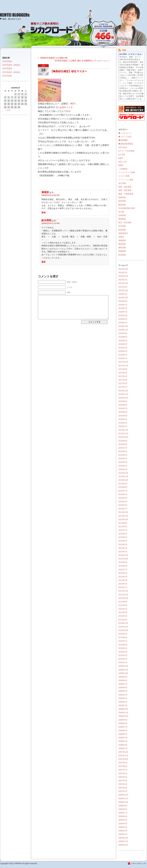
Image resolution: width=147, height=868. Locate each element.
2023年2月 (123, 273)
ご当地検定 (123, 169)
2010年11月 (123, 627)
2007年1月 (123, 791)
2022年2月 (123, 280)
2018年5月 (123, 344)
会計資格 (122, 183)
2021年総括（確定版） (12, 72)
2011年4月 (123, 620)
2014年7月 (123, 491)
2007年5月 (123, 777)
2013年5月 (123, 537)
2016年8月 (123, 405)
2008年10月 (123, 716)
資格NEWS (123, 233)
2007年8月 (123, 766)
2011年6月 (123, 612)
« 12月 (8, 110)
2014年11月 (123, 477)
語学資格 (122, 226)
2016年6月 (123, 412)
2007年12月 (123, 752)
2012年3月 (123, 580)
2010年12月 (123, 623)
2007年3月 (123, 784)
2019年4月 (123, 312)
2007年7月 (123, 770)
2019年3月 (123, 316)
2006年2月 (123, 831)
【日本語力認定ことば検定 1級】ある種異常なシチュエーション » (82, 61)
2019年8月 (123, 301)
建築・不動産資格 (126, 194)
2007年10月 (123, 759)
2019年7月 (123, 305)
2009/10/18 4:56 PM (51, 195)
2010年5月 (123, 648)
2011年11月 (123, 595)
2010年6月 (123, 645)
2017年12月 (123, 362)
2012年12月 (123, 555)
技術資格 (122, 201)
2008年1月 (123, 748)
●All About (123, 147)
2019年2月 (123, 319)
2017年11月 (123, 366)
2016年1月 (123, 426)
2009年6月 (123, 688)
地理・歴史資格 (125, 190)
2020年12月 (123, 291)
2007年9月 (123, 763)
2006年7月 (123, 813)
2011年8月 (123, 605)
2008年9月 (123, 720)
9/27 (73, 104)
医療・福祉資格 (125, 187)
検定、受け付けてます (12, 19)
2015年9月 (123, 441)
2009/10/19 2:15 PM (51, 223)
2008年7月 (123, 727)
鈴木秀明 (46, 220)
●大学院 (122, 155)
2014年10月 (123, 480)
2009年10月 (123, 673)
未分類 (121, 212)
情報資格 (122, 197)
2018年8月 (123, 337)
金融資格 (122, 251)
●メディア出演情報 (126, 151)
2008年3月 (123, 741)
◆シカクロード (125, 133)
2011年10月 (123, 598)
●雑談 (121, 165)
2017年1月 (123, 387)
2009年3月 (123, 698)
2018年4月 (123, 348)
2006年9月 (123, 806)
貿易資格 (122, 230)
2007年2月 (123, 788)
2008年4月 (123, 738)
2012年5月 (123, 573)
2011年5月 (123, 616)
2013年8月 (123, 527)
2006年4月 (123, 824)
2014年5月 (123, 494)
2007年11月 (123, 756)
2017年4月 (123, 376)
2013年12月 (123, 512)
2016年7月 (123, 408)
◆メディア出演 (125, 137)
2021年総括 (7, 76)
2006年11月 (123, 799)
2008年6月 (123, 731)
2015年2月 (123, 466)
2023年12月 (123, 269)
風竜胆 (45, 192)
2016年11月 (123, 394)
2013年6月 (123, 534)
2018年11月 (123, 330)
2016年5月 (123, 416)
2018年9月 (123, 333)
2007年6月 (123, 774)
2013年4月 (123, 541)
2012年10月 (123, 559)
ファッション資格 (126, 180)
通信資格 (122, 244)
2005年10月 (123, 845)
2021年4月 (123, 287)
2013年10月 (123, 520)
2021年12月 (123, 283)
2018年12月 (123, 326)
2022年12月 (123, 276)
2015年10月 (123, 437)
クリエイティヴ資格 (127, 172)
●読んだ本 (123, 162)
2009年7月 (123, 684)
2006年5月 (123, 820)
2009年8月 (123, 680)
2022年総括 (7, 68)
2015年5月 (123, 455)
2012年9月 (123, 562)
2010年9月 (123, 634)
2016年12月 (123, 391)
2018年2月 (123, 355)
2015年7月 (123, 448)
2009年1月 (123, 706)
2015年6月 (123, 451)
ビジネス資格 (124, 176)
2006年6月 (123, 816)
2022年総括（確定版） (12, 65)
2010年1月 (123, 663)
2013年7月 (123, 530)
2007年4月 (123, 781)
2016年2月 (123, 423)
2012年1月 (123, 587)
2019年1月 (123, 323)
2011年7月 (123, 609)
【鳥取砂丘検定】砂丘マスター (69, 71)
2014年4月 (123, 498)
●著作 (121, 158)
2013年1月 (123, 552)
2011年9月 (123, 602)
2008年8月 (123, 723)
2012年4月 (123, 577)
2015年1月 (123, 469)
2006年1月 (123, 834)
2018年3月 (123, 351)
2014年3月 (123, 502)
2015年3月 (123, 462)
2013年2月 (123, 548)
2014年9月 (123, 484)
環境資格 (122, 219)
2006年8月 (123, 809)
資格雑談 (122, 240)
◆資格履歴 (123, 140)
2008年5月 (123, 734)
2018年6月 (123, 341)
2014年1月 (123, 509)
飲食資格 (122, 255)
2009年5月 (123, 691)
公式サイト (65, 107)
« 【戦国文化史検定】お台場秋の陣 (53, 58)
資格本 (121, 237)
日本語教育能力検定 (127, 208)
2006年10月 (123, 802)
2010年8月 (123, 637)
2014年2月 (123, 505)
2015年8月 (123, 444)
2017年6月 (123, 373)
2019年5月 (123, 308)
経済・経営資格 (125, 222)
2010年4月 (123, 652)
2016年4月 (123, 419)
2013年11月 (123, 516)
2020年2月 (123, 294)
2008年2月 (123, 745)
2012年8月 (123, 566)
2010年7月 (123, 641)
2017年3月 (123, 380)
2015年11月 (123, 434)
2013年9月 (123, 523)
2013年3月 (123, 545)
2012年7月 (123, 570)
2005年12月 (123, 838)
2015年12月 (123, 430)
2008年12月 (123, 709)
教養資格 (122, 205)
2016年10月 (123, 398)
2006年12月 (123, 795)
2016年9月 (123, 401)
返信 (43, 213)
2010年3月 (123, 655)
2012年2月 (123, 584)
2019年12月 (123, 298)
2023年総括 (7, 61)
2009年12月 (123, 666)
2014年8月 (123, 487)
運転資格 (122, 248)
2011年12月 (123, 591)
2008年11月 (123, 713)
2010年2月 (123, 659)
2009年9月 (123, 677)
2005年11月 (123, 841)
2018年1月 (123, 358)
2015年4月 (123, 459)
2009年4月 (123, 695)
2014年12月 (123, 473)
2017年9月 (123, 369)
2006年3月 (123, 827)
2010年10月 (123, 630)
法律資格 (122, 215)
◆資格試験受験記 (126, 144)
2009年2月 (123, 702)
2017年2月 (123, 383)
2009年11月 (123, 670)
